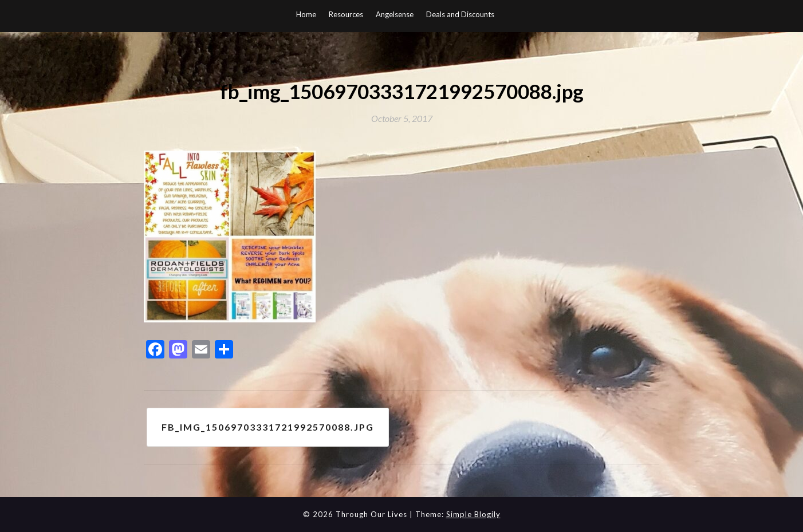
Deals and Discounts (460, 14)
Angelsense (395, 14)
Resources (346, 14)
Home (306, 14)
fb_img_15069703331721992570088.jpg (268, 427)
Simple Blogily (473, 514)
